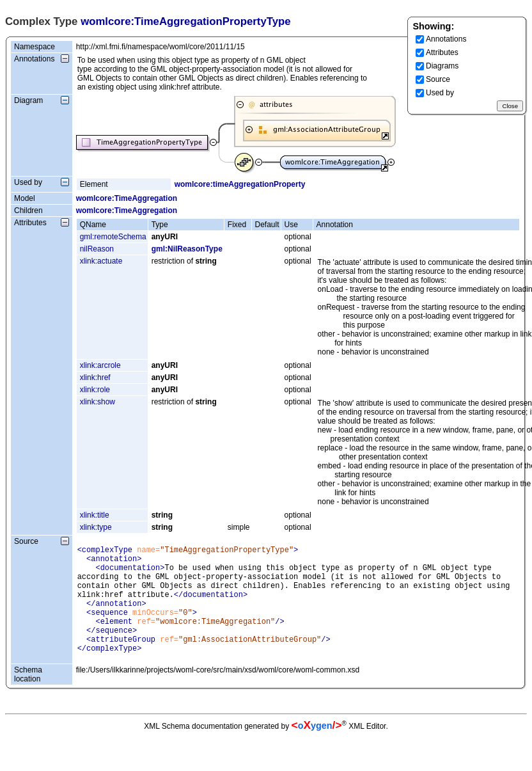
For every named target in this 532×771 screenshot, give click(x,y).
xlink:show (98, 402)
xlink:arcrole (100, 365)
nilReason (97, 249)
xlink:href (95, 378)
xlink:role (95, 390)
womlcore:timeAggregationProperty (240, 184)
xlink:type (96, 527)
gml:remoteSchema (113, 237)
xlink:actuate (101, 261)
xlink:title (95, 515)
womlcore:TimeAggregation (127, 198)
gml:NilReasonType (187, 249)
